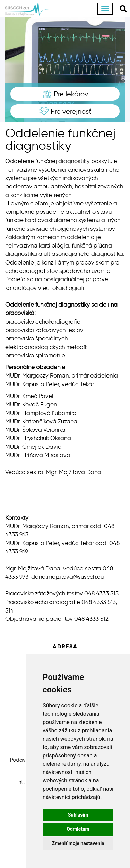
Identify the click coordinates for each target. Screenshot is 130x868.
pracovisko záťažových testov (44, 330)
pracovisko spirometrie (35, 355)
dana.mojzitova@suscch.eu (67, 577)
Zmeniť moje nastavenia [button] (78, 843)
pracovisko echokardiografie (43, 322)
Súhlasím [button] (78, 815)
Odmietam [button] (78, 829)
